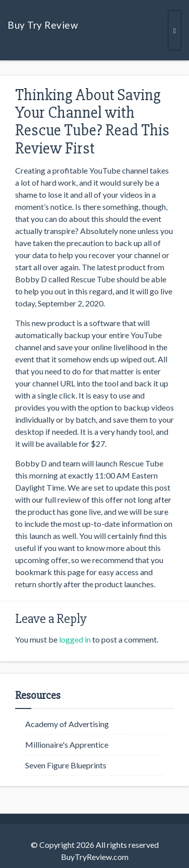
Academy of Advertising (67, 724)
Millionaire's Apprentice (67, 744)
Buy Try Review (43, 25)
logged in (75, 639)
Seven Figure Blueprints (66, 765)
